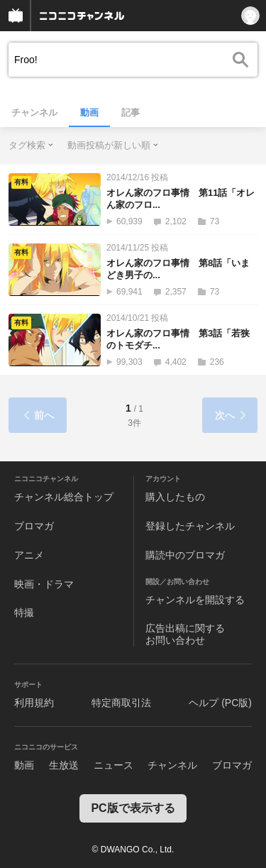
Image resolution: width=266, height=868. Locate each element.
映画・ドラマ (44, 584)
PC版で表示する (133, 808)
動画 (89, 112)
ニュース (113, 765)
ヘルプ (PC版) (220, 703)
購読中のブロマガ (185, 555)
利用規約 (34, 703)
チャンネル (34, 112)
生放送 (64, 765)
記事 (131, 112)
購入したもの (175, 497)
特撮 (24, 612)
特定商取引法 (121, 703)
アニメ (29, 555)
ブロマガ (34, 526)
